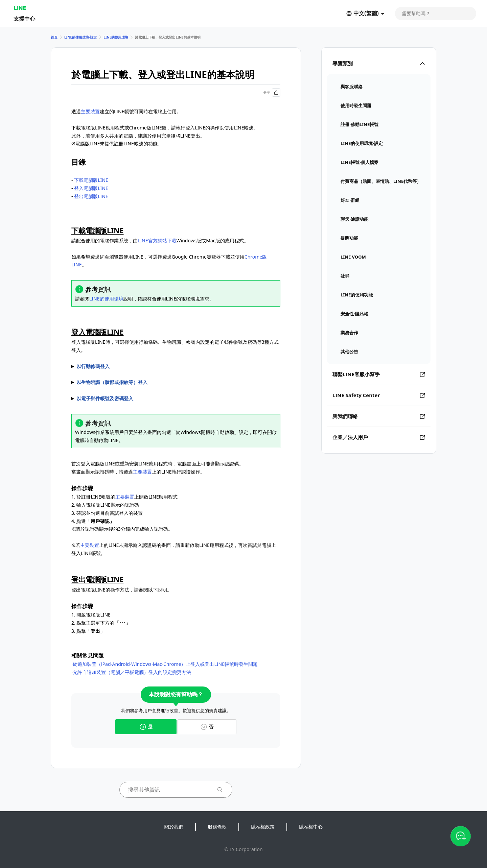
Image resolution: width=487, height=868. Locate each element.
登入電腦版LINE (91, 188)
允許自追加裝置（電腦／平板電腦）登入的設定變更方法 (132, 672)
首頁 (54, 37)
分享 (272, 92)
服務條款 (217, 827)
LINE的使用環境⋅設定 (80, 37)
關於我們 (174, 827)
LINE (20, 8)
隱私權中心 (311, 827)
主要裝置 (90, 111)
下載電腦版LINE (91, 180)
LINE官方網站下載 (157, 240)
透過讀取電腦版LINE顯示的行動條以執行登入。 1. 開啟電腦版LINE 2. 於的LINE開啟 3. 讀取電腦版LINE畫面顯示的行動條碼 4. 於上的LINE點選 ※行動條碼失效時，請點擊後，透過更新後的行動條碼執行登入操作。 (176, 366)
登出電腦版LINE (91, 196)
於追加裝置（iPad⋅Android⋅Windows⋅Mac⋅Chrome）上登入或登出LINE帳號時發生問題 (165, 664)
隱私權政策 (263, 827)
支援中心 (24, 18)
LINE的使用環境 (116, 37)
